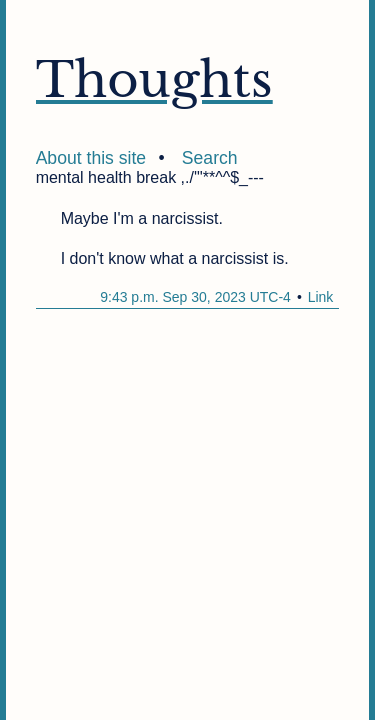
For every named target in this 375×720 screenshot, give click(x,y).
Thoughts (154, 80)
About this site (91, 158)
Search (210, 158)
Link (321, 297)
